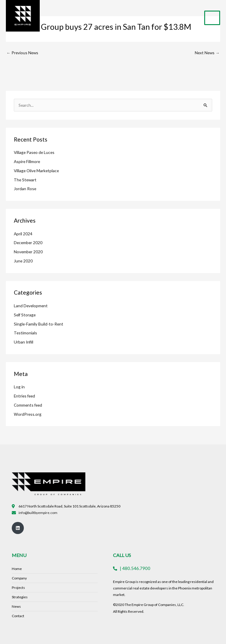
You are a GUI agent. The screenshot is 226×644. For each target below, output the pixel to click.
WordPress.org (28, 414)
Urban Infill (24, 342)
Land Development (31, 306)
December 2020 (28, 243)
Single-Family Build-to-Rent (39, 324)
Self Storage (25, 315)
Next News (207, 53)
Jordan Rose (25, 189)
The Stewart (25, 180)
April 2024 (23, 234)
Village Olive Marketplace (36, 171)
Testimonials (25, 333)
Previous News (22, 53)
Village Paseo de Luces (34, 152)
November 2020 (28, 252)
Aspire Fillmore (27, 161)
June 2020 (23, 261)
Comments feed (28, 405)
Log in (19, 387)
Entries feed (24, 396)
